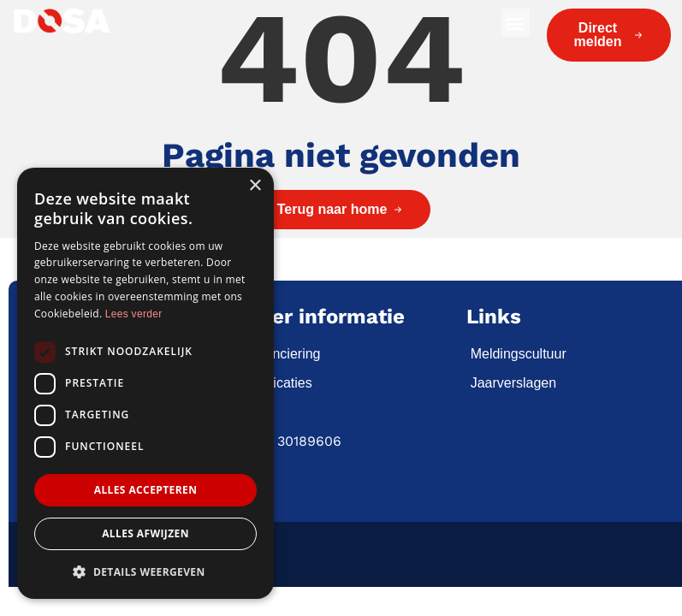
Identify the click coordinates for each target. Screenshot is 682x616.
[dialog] (145, 383)
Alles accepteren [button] (146, 490)
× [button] (255, 186)
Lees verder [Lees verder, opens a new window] (134, 314)
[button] (516, 23)
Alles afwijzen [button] (145, 533)
